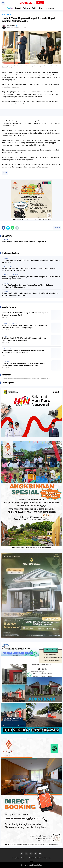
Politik (34, 8)
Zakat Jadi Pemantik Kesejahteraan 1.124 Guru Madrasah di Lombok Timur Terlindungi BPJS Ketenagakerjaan (23, 364)
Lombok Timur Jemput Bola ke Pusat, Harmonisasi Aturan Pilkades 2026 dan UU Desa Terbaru (23, 352)
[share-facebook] (3, 228)
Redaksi (23, 858)
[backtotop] (32, 863)
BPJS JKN (6, 362)
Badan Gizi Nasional (10, 324)
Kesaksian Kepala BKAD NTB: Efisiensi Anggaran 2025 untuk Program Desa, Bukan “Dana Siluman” (24, 339)
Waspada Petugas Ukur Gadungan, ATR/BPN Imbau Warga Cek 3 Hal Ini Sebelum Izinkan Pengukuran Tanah (31, 278)
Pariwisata (26, 8)
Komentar (57, 228)
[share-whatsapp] (13, 228)
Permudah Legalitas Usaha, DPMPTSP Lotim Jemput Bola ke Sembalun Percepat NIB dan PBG (31, 261)
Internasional (50, 8)
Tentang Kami (15, 858)
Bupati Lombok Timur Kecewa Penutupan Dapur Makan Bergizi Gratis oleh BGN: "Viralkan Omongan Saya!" (24, 327)
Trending (10, 8)
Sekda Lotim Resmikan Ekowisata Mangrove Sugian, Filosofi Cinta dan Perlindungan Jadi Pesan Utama (27, 286)
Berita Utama (7, 349)
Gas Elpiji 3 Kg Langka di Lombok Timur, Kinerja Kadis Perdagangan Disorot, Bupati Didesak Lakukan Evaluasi (29, 270)
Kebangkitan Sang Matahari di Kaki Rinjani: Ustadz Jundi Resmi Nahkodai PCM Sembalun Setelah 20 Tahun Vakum (30, 294)
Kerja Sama (48, 858)
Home (4, 14)
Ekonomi (18, 8)
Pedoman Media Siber (36, 858)
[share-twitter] (8, 228)
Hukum (41, 8)
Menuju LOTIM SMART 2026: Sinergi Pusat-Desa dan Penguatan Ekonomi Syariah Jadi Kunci (25, 314)
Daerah (5, 173)
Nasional (6, 336)
